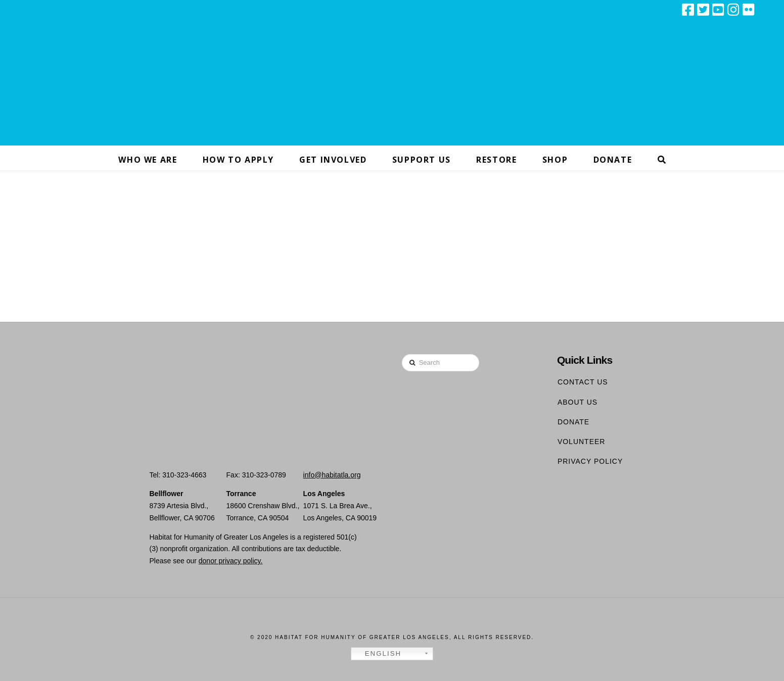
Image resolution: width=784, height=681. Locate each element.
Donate (573, 422)
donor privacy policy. (231, 561)
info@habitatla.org (332, 475)
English (378, 654)
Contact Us (583, 382)
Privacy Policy (590, 461)
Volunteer (582, 442)
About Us (578, 402)
